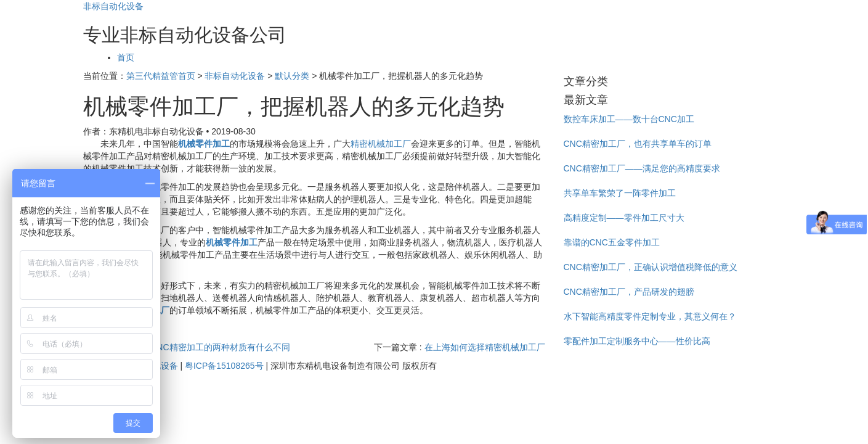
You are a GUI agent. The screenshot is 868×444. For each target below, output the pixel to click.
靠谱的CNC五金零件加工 (612, 242)
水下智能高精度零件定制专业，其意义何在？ (650, 316)
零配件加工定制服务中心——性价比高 (637, 341)
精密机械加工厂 (381, 144)
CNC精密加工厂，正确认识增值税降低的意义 (651, 267)
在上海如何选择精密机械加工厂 (485, 347)
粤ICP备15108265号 (224, 366)
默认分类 (292, 76)
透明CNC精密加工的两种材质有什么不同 (211, 347)
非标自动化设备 (113, 6)
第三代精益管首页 (161, 76)
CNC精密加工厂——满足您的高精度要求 (642, 168)
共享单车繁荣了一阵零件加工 (620, 193)
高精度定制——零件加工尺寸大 (624, 218)
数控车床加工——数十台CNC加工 (629, 119)
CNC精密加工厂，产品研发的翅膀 (629, 292)
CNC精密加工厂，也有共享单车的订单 (638, 144)
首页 (126, 57)
